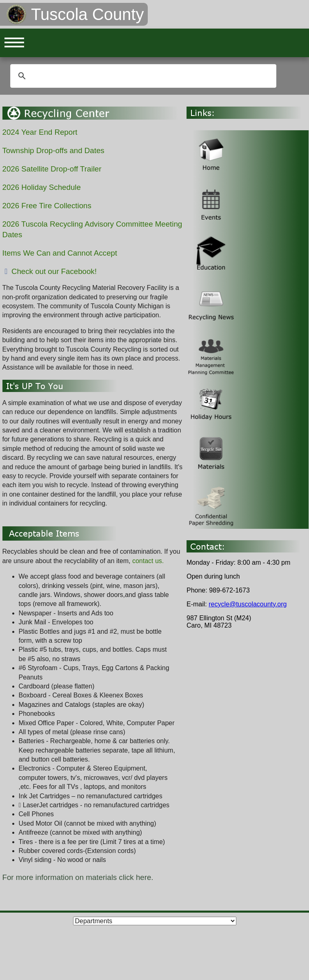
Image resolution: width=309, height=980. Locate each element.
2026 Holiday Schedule (42, 187)
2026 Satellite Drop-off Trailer (52, 169)
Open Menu (14, 43)
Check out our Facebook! (50, 271)
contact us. (148, 561)
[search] (142, 76)
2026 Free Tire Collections (47, 206)
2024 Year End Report (40, 132)
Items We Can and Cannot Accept (60, 253)
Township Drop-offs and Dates (53, 150)
